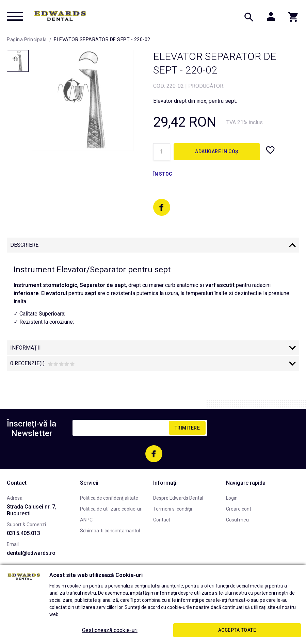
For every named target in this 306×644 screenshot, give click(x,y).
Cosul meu (237, 520)
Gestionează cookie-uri (110, 630)
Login (232, 498)
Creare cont (239, 509)
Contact (162, 520)
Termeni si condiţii (173, 509)
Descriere (24, 245)
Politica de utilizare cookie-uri (111, 509)
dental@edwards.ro (31, 553)
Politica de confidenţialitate (109, 498)
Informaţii (26, 348)
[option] (83, 100)
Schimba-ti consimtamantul (110, 531)
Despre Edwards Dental (178, 498)
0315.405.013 (23, 533)
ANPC (86, 520)
